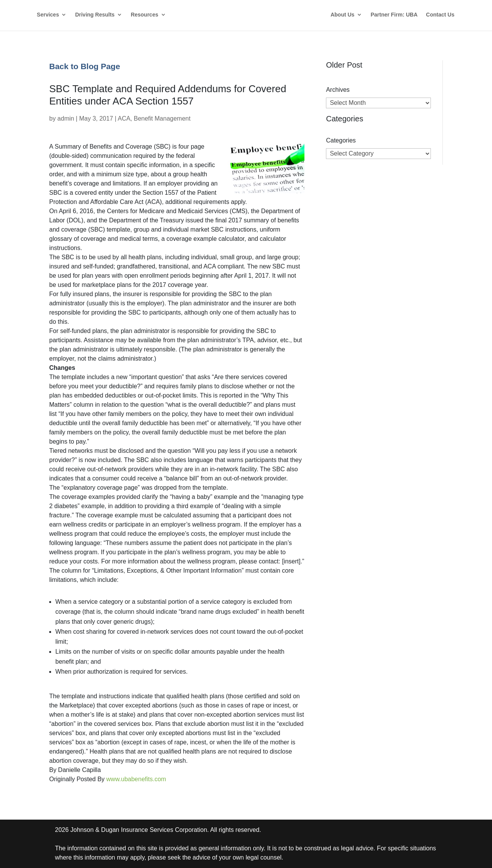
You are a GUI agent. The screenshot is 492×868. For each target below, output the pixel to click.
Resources (145, 15)
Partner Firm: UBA (394, 15)
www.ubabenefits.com (136, 779)
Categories (341, 140)
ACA (124, 118)
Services (48, 15)
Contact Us (440, 15)
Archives (338, 90)
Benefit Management (162, 118)
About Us (342, 15)
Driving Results (95, 15)
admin (66, 118)
